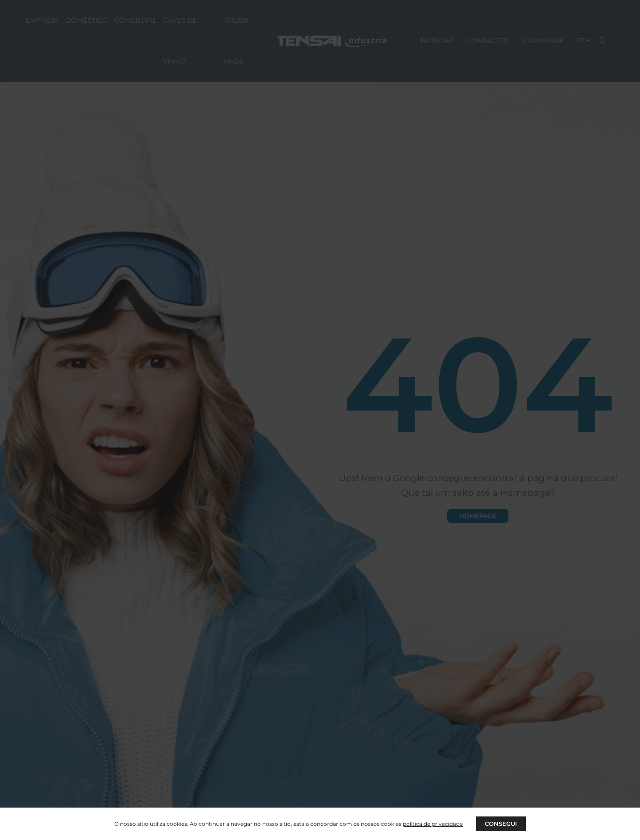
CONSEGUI (501, 823)
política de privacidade (432, 823)
